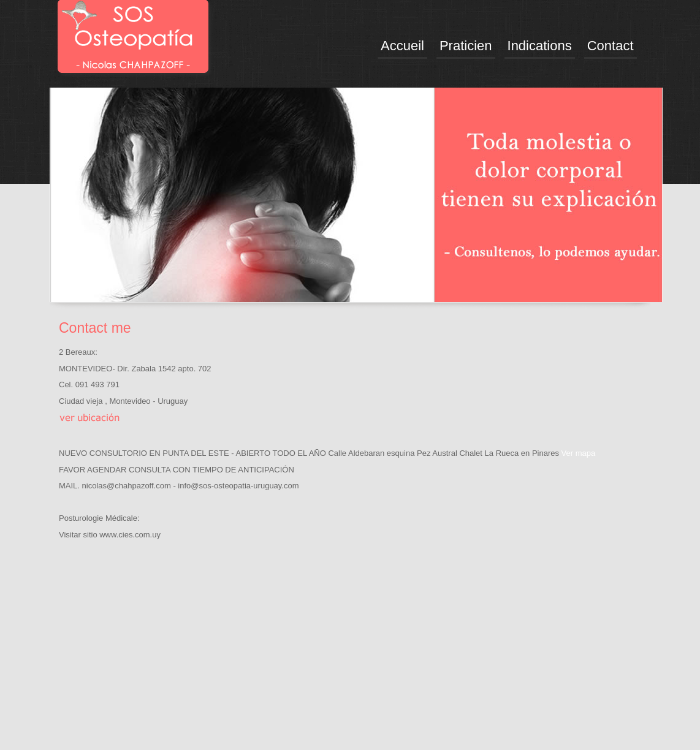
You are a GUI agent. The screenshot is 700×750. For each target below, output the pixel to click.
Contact (611, 46)
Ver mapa (579, 453)
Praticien (466, 46)
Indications (540, 46)
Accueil (402, 46)
